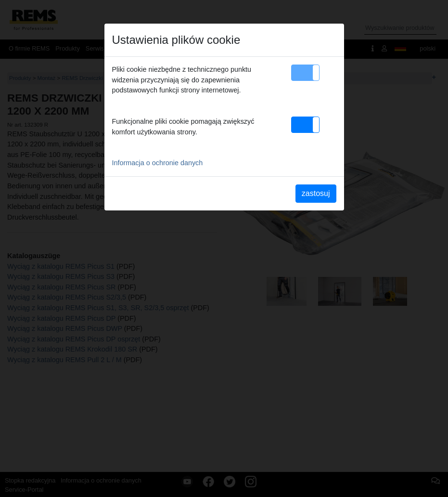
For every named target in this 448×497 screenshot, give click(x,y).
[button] (305, 73)
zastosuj (316, 193)
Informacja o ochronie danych (158, 163)
